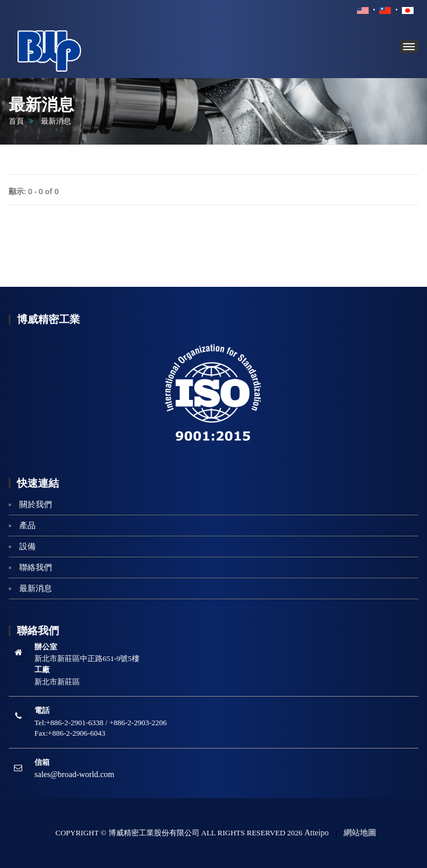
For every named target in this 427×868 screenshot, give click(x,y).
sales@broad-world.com (74, 774)
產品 (27, 526)
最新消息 (36, 588)
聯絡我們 (36, 567)
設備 (27, 547)
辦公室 (46, 647)
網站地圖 (360, 833)
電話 (42, 710)
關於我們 (36, 505)
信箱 (42, 762)
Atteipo (317, 833)
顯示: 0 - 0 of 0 (34, 191)
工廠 (42, 670)
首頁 (16, 121)
